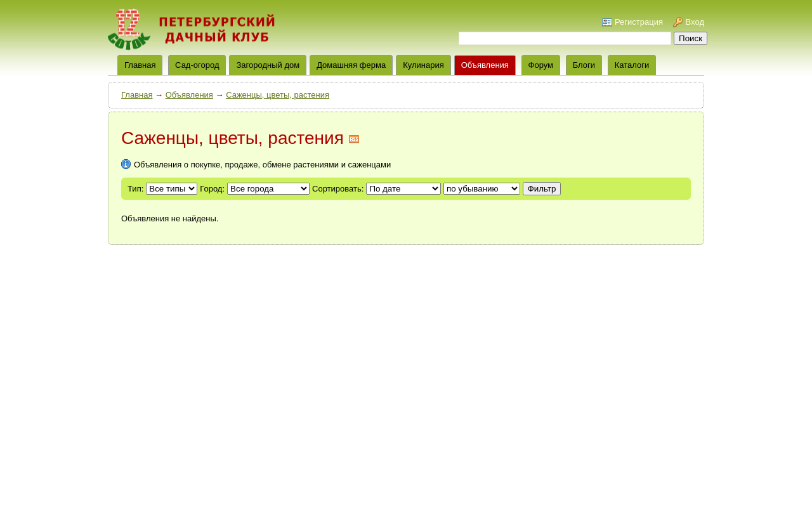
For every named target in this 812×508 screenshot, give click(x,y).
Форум (541, 65)
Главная (137, 95)
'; (482, 189)
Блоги (584, 65)
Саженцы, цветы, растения (278, 95)
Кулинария (423, 65)
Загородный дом (268, 65)
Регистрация (639, 22)
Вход (695, 22)
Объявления (485, 65)
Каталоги (632, 65)
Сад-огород (197, 65)
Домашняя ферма (351, 65)
